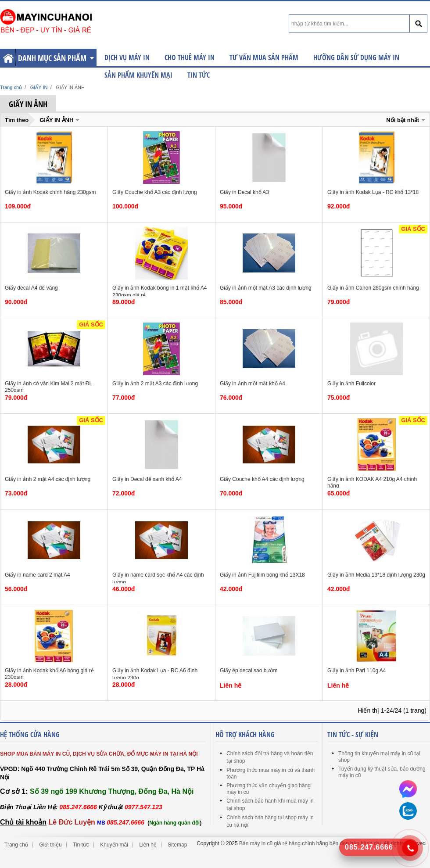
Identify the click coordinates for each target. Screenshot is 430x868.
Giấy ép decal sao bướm (249, 671)
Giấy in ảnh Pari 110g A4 (357, 671)
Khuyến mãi (114, 845)
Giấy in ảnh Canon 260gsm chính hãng (373, 288)
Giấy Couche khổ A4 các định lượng (262, 479)
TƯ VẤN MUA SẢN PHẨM (264, 57)
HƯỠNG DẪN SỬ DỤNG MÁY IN (356, 57)
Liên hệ (148, 845)
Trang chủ (16, 845)
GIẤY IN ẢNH (56, 120)
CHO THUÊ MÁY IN (190, 57)
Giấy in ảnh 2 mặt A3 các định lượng (155, 384)
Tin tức (199, 75)
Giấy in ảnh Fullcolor (351, 384)
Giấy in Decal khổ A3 (244, 192)
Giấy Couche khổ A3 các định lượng (155, 192)
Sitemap (177, 845)
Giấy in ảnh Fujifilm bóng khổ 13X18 (262, 575)
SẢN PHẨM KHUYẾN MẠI (138, 75)
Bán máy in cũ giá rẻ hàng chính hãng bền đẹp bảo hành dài (310, 843)
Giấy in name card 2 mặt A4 (38, 575)
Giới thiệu (50, 845)
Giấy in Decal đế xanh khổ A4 (147, 479)
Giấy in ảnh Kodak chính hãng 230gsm (50, 192)
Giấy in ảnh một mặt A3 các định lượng (266, 288)
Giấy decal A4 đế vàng (31, 288)
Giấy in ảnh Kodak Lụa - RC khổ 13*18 (373, 192)
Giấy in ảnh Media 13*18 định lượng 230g (376, 575)
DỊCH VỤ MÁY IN (127, 57)
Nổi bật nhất (403, 120)
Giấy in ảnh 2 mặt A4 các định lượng (48, 479)
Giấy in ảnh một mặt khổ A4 (253, 384)
